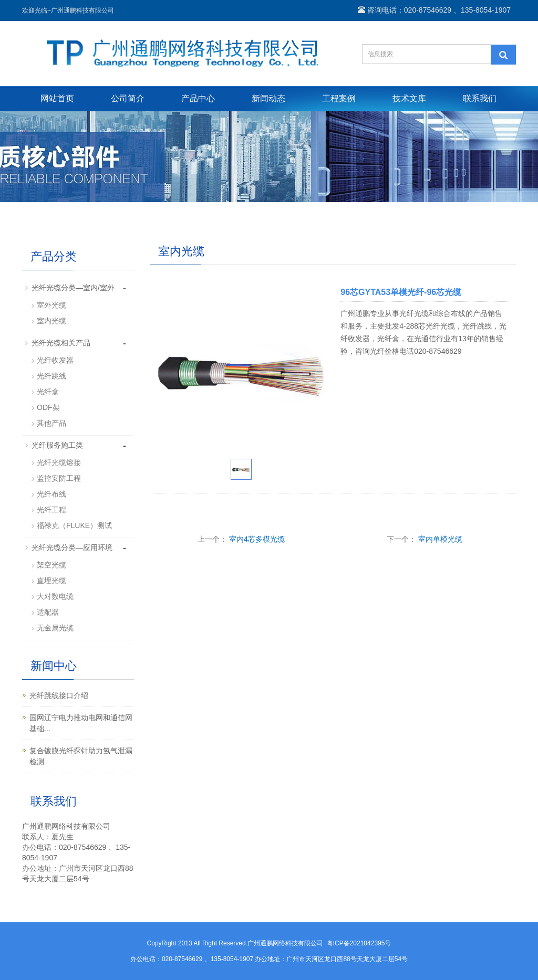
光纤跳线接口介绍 (59, 696)
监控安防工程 (59, 478)
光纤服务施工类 (57, 445)
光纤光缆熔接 (59, 462)
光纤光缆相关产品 (61, 343)
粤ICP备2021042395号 (359, 943)
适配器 (48, 612)
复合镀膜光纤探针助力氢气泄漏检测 (81, 756)
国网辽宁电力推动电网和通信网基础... (81, 723)
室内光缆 (51, 321)
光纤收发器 (55, 360)
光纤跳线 (51, 376)
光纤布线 (51, 494)
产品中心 (198, 98)
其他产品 (51, 423)
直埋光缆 (51, 581)
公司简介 (128, 98)
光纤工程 (51, 510)
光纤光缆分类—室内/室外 (73, 288)
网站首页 (57, 98)
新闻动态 (268, 98)
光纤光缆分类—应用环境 (72, 547)
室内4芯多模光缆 (257, 539)
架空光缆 (51, 565)
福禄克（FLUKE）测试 (74, 525)
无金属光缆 (55, 628)
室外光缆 (51, 305)
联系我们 (480, 98)
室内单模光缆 (440, 539)
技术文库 (409, 98)
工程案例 (339, 98)
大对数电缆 (55, 596)
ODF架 (48, 407)
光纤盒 (48, 392)
